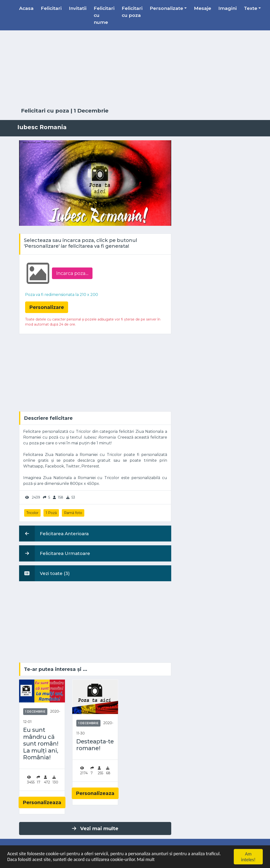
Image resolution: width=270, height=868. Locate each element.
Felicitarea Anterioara (54, 534)
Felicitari (51, 8)
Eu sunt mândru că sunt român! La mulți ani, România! (41, 744)
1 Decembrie (91, 111)
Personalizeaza (42, 802)
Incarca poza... (72, 273)
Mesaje (202, 8)
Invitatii (78, 8)
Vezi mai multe (95, 828)
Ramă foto (73, 513)
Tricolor (32, 513)
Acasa (26, 8)
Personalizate (166, 8)
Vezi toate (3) (44, 573)
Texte (251, 8)
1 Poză (51, 513)
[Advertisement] (135, 69)
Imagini (227, 8)
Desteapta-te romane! (95, 745)
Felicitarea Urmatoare (55, 553)
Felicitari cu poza (132, 12)
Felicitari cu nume (104, 15)
